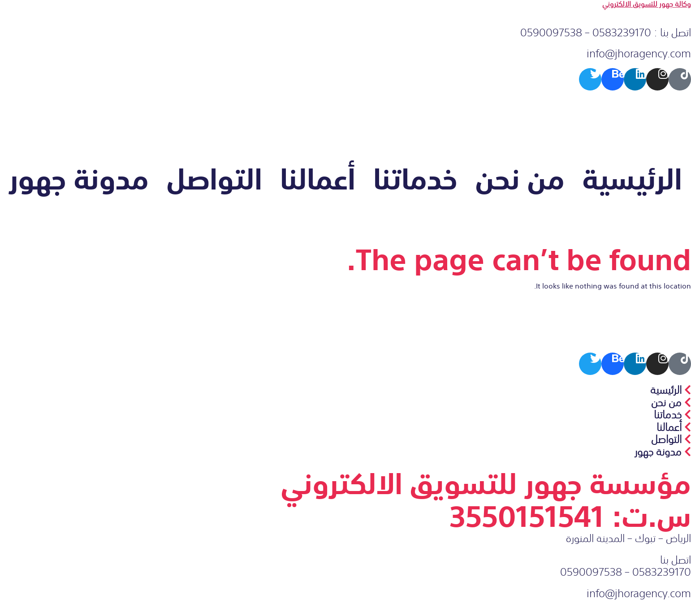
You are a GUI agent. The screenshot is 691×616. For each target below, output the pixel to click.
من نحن (520, 177)
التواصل (214, 177)
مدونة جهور (79, 177)
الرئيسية (632, 177)
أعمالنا (318, 177)
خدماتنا (415, 177)
